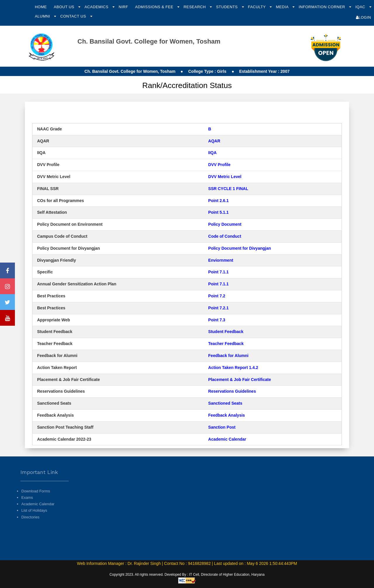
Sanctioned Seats (225, 403)
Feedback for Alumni (228, 356)
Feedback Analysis (227, 415)
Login (363, 17)
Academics (97, 7)
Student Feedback (226, 332)
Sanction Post (222, 427)
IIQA (213, 153)
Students (227, 7)
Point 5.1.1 (219, 212)
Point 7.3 (217, 320)
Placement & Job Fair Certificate (240, 380)
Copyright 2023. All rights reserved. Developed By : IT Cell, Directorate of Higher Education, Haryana (187, 575)
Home (41, 7)
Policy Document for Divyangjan (240, 248)
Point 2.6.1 (219, 201)
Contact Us (74, 16)
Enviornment (221, 260)
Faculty (257, 7)
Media (283, 7)
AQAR (214, 141)
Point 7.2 (217, 296)
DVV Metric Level (225, 177)
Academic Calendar (227, 439)
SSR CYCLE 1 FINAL (228, 189)
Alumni (43, 16)
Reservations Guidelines (232, 391)
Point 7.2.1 (219, 308)
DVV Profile (219, 165)
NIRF (123, 7)
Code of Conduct (225, 236)
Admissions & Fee (155, 7)
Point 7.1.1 (219, 272)
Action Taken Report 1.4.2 (233, 368)
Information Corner (322, 7)
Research (195, 7)
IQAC (361, 7)
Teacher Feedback (226, 344)
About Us (65, 7)
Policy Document (225, 224)
